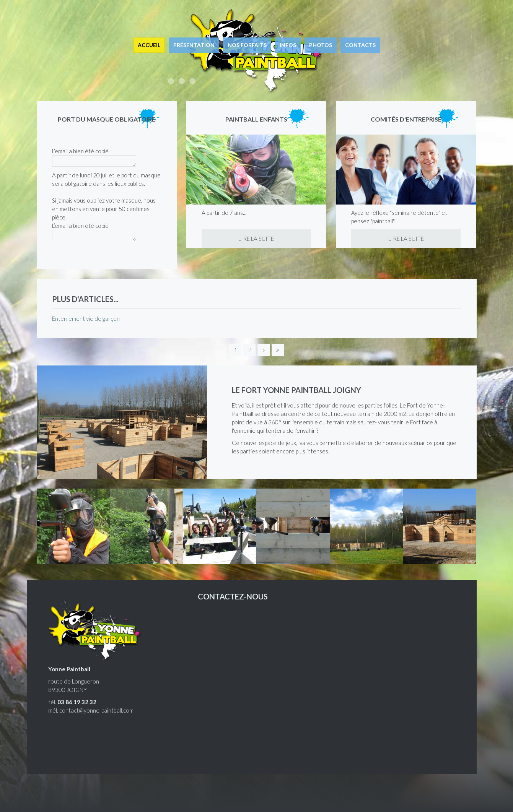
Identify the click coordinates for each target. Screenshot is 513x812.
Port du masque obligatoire (107, 119)
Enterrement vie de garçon (86, 318)
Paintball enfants (256, 119)
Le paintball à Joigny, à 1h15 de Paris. (192, 81)
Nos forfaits (247, 45)
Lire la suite (256, 239)
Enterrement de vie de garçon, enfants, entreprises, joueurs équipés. (182, 81)
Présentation (194, 45)
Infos (288, 45)
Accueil (149, 45)
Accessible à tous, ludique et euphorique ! (171, 81)
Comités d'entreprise (406, 119)
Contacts (360, 45)
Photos (321, 45)
